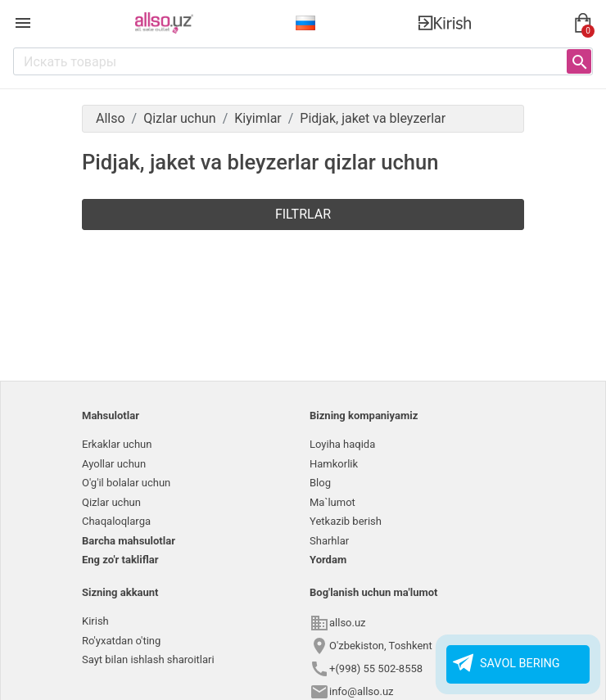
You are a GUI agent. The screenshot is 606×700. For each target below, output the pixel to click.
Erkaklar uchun (117, 444)
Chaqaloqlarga (116, 521)
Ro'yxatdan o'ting (121, 641)
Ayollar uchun (114, 464)
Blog (320, 483)
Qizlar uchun (111, 502)
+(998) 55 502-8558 (376, 668)
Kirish (95, 621)
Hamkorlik (334, 464)
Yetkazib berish (346, 521)
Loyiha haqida (342, 444)
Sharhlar (329, 541)
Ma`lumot (332, 502)
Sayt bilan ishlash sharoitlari (148, 659)
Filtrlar (303, 214)
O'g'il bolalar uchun (126, 483)
